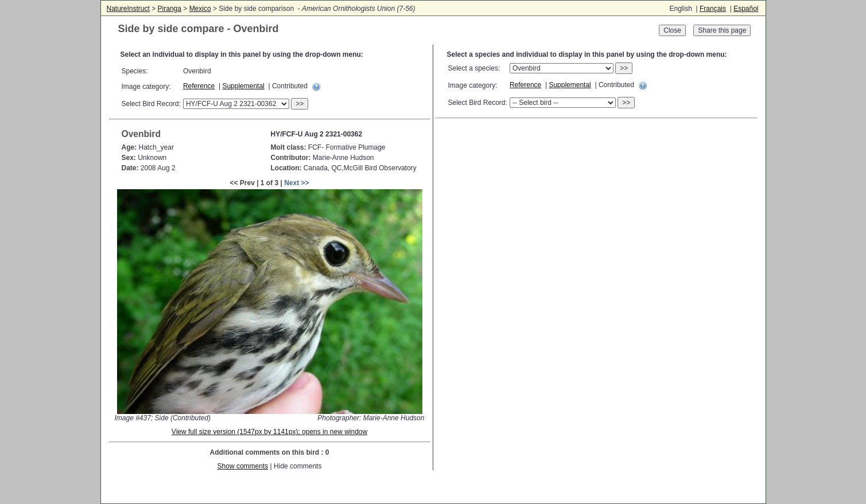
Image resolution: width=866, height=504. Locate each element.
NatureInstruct (128, 9)
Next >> (296, 183)
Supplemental (243, 86)
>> (300, 104)
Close (672, 30)
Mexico (200, 9)
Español (746, 9)
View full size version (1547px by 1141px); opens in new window (269, 432)
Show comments (243, 466)
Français (713, 9)
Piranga (170, 9)
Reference (199, 86)
